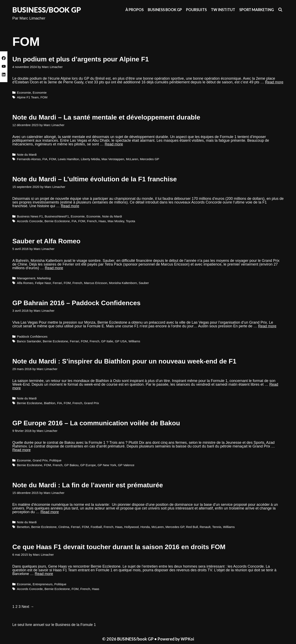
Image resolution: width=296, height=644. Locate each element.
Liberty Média (90, 159)
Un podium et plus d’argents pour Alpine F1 (81, 59)
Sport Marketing (257, 10)
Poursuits (196, 10)
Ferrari (57, 283)
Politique (55, 460)
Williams (134, 341)
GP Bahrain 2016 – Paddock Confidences (76, 303)
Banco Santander (29, 341)
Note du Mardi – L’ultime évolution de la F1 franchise (95, 179)
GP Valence (126, 465)
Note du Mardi (27, 155)
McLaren (132, 159)
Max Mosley (116, 221)
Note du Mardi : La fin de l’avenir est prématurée (88, 485)
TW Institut (223, 10)
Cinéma (64, 527)
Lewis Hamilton (68, 159)
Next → (28, 607)
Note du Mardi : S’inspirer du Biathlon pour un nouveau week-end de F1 (124, 361)
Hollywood (131, 527)
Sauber (144, 283)
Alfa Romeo (25, 283)
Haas (102, 221)
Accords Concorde (30, 221)
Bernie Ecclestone (57, 221)
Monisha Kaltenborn (123, 283)
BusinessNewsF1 (57, 216)
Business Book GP (165, 10)
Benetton (23, 527)
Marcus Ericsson (96, 283)
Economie (24, 93)
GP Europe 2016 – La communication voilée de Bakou (96, 423)
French (92, 221)
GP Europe (88, 465)
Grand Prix (92, 403)
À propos (135, 10)
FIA (45, 159)
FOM (44, 97)
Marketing (44, 278)
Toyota (130, 221)
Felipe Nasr (43, 283)
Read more (274, 82)
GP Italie (107, 341)
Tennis (217, 527)
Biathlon (50, 403)
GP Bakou (71, 465)
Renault (205, 527)
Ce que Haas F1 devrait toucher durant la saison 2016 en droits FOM (119, 547)
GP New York (107, 465)
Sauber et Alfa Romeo (46, 241)
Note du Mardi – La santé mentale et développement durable (106, 117)
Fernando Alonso (29, 159)
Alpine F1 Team (28, 97)
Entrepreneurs (43, 584)
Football (96, 527)
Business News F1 (30, 216)
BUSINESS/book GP (47, 10)
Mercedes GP (150, 159)
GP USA (121, 341)
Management (26, 278)
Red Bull (192, 527)
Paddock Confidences (32, 336)
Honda (145, 527)
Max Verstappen (113, 159)
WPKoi (187, 639)
